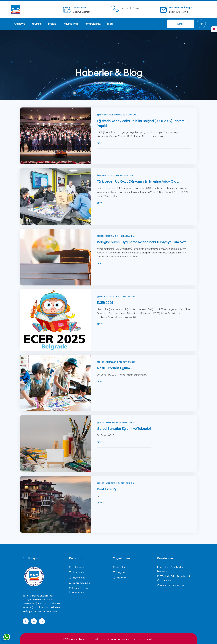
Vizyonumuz (77, 578)
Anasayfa (99, 83)
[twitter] (34, 621)
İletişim (181, 24)
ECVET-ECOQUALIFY (171, 585)
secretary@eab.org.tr (181, 8)
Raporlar (119, 578)
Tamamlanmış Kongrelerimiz (78, 590)
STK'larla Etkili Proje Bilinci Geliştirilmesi (173, 578)
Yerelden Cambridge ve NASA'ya (172, 569)
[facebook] (26, 621)
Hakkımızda (77, 567)
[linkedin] (42, 621)
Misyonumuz (77, 572)
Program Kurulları (80, 583)
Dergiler (119, 572)
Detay (100, 129)
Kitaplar (119, 567)
